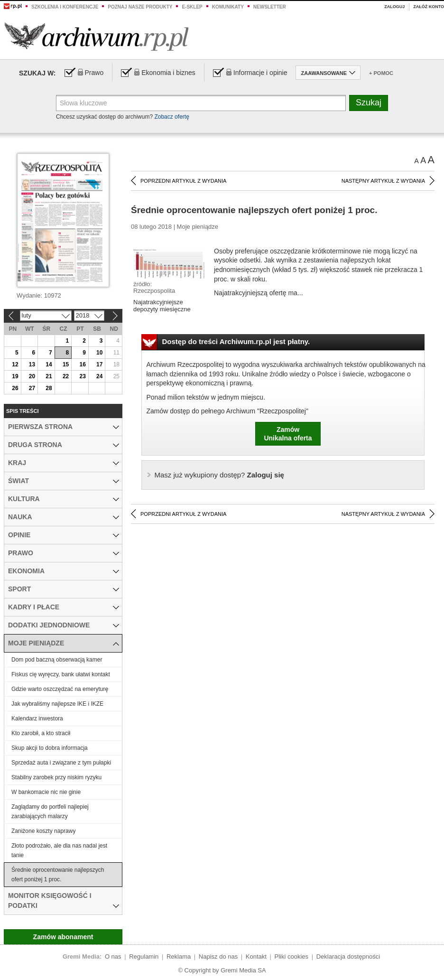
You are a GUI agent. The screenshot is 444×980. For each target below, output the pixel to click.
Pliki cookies (292, 957)
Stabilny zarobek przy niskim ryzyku (56, 777)
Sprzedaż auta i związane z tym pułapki (61, 763)
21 (49, 376)
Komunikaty (228, 7)
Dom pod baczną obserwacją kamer (57, 660)
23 (82, 376)
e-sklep (192, 7)
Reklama (179, 957)
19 (15, 376)
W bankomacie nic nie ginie (46, 792)
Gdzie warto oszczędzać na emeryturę (60, 689)
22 (66, 376)
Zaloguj (394, 7)
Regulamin (144, 957)
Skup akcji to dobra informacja (50, 748)
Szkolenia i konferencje (65, 7)
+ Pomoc (381, 73)
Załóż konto (429, 7)
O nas (113, 957)
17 (99, 364)
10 (99, 353)
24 (99, 376)
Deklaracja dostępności (348, 957)
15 (66, 364)
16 (82, 364)
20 (32, 376)
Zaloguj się (219, 475)
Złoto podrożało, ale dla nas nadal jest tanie (59, 850)
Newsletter (270, 7)
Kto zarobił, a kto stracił (41, 733)
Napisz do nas (218, 957)
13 (32, 364)
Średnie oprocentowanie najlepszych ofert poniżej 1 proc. (58, 875)
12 (15, 364)
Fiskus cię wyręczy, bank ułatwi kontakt (61, 674)
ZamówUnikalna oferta (288, 434)
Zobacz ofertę (171, 117)
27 (32, 388)
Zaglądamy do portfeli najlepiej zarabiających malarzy (50, 812)
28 (49, 388)
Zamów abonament (63, 937)
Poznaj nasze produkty (140, 7)
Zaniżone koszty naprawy (43, 831)
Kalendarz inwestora (37, 719)
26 (15, 388)
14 (49, 364)
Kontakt (256, 957)
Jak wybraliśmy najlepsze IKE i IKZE (57, 704)
